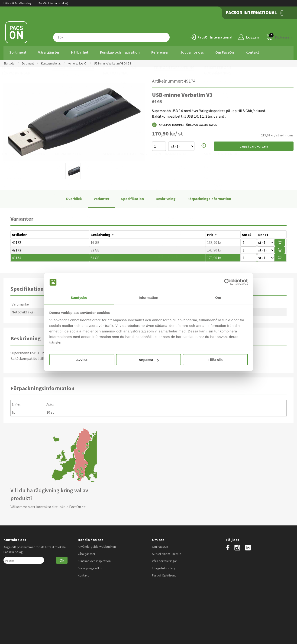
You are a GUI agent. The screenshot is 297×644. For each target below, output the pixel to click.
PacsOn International (53, 3)
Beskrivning (166, 197)
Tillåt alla (215, 360)
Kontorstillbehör (77, 62)
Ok (62, 559)
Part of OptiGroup (164, 574)
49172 (16, 241)
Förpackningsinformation (209, 197)
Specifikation (132, 197)
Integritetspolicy (164, 567)
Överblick (74, 197)
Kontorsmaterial (51, 62)
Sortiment (18, 52)
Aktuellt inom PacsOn (167, 552)
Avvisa (82, 360)
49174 (16, 256)
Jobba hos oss (192, 52)
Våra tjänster (49, 52)
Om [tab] (218, 297)
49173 (16, 249)
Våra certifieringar (165, 560)
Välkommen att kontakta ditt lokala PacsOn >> (48, 506)
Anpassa (149, 360)
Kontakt (252, 52)
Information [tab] (148, 297)
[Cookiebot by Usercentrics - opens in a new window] (228, 282)
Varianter (102, 197)
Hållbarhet (80, 52)
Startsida (9, 62)
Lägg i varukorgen (254, 145)
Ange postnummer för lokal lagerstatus (184, 124)
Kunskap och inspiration (120, 52)
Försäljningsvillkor (90, 567)
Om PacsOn (225, 52)
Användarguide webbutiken (97, 545)
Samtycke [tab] (79, 297)
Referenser (160, 52)
